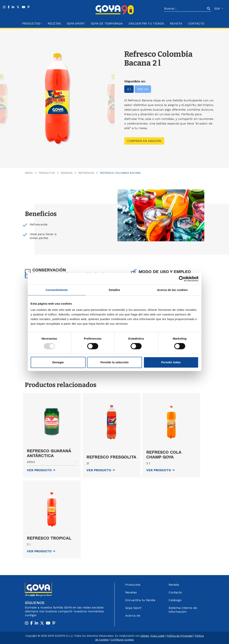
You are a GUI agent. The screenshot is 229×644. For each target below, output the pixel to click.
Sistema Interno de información (183, 610)
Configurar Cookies (122, 640)
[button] (52, 463)
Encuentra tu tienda (140, 600)
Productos (47, 173)
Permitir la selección (115, 362)
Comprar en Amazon (144, 141)
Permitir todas (171, 362)
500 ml (143, 89)
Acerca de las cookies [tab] (172, 290)
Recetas (54, 24)
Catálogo (175, 600)
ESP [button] (218, 9)
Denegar (58, 362)
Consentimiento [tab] (57, 290)
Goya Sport (76, 24)
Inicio (29, 173)
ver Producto (41, 470)
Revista (176, 24)
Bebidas (67, 173)
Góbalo (145, 636)
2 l (129, 89)
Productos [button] (31, 24)
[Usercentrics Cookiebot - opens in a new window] (182, 279)
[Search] (185, 9)
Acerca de (133, 616)
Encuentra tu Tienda (146, 24)
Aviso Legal (157, 636)
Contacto (196, 24)
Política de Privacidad (180, 636)
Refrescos (86, 173)
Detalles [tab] (114, 290)
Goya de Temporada (107, 24)
